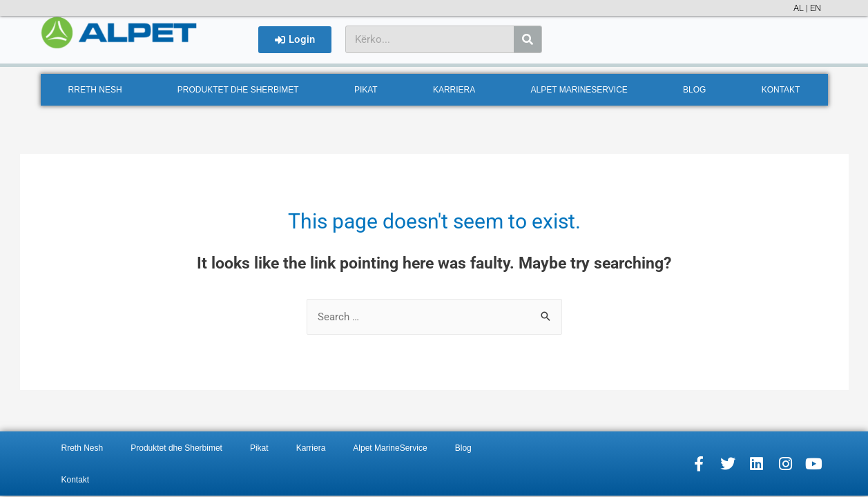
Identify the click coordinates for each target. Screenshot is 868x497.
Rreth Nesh (95, 90)
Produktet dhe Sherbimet (238, 90)
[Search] (528, 39)
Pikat (366, 90)
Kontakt (781, 90)
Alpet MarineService (579, 90)
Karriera (454, 90)
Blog (694, 90)
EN (816, 8)
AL (799, 8)
